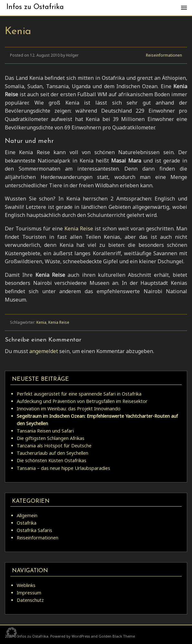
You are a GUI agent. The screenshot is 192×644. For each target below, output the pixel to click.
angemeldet (44, 351)
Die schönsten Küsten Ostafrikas (52, 460)
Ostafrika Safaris (34, 530)
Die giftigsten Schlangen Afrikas (51, 438)
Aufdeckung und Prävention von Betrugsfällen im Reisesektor (82, 401)
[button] (12, 632)
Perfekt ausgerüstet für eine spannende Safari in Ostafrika (79, 394)
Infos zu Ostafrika (35, 7)
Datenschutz (30, 600)
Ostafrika (27, 523)
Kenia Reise (79, 229)
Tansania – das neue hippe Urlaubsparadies (63, 468)
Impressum (29, 593)
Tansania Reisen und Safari (45, 431)
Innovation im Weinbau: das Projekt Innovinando (69, 409)
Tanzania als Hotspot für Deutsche (54, 446)
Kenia (41, 322)
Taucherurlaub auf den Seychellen (53, 453)
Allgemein (27, 515)
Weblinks (26, 585)
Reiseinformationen (164, 55)
